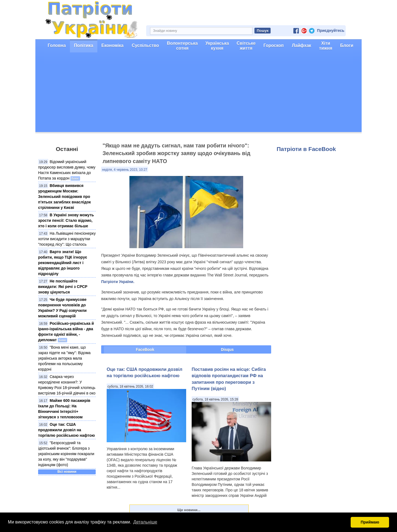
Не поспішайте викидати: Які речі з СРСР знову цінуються (63, 287)
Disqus (227, 349)
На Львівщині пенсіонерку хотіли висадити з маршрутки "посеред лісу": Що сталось (67, 239)
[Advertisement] (198, 94)
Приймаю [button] (370, 522)
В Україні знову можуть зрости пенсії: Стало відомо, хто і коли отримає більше (66, 220)
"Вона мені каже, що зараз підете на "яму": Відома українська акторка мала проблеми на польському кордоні (64, 358)
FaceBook (145, 349)
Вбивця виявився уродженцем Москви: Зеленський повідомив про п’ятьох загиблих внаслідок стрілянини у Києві (64, 197)
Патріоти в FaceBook (306, 149)
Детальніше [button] (145, 522)
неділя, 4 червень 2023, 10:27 (125, 170)
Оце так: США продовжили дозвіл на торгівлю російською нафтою (66, 430)
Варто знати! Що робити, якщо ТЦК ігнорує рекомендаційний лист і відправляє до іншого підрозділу (63, 263)
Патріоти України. (118, 282)
